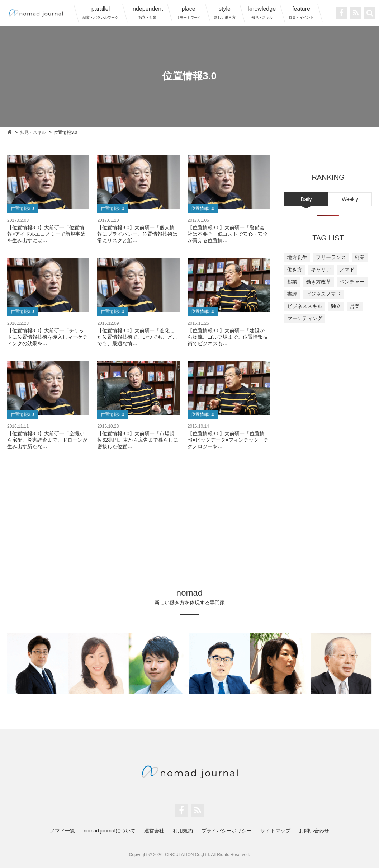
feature (301, 13)
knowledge (262, 13)
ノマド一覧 (62, 831)
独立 (336, 306)
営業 (355, 306)
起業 (292, 282)
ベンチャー (352, 282)
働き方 (295, 269)
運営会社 (154, 831)
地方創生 (297, 257)
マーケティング (305, 318)
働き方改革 (318, 282)
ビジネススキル (305, 306)
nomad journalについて (110, 831)
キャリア (321, 269)
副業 (360, 257)
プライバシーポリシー (227, 831)
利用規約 (183, 831)
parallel (100, 13)
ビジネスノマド (323, 294)
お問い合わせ (314, 831)
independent (147, 13)
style (225, 13)
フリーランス (331, 257)
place (189, 13)
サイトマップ (275, 831)
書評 (292, 294)
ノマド (347, 269)
